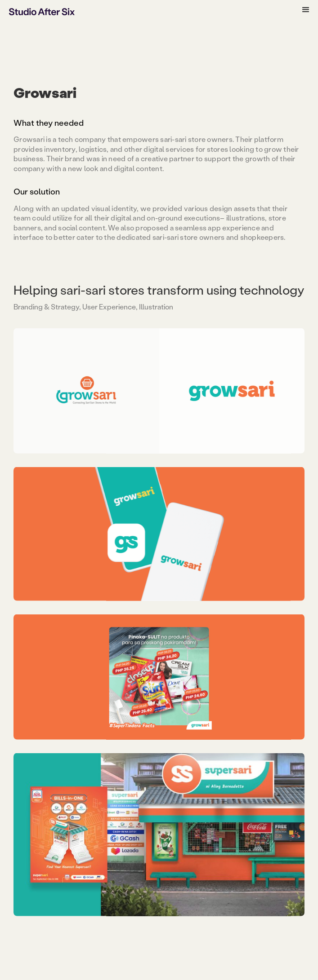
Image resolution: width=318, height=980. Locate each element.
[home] (42, 11)
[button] (306, 10)
